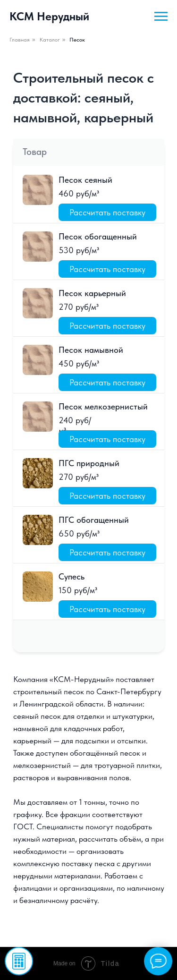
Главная (20, 40)
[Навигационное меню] (161, 17)
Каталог (50, 40)
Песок (77, 40)
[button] (19, 961)
